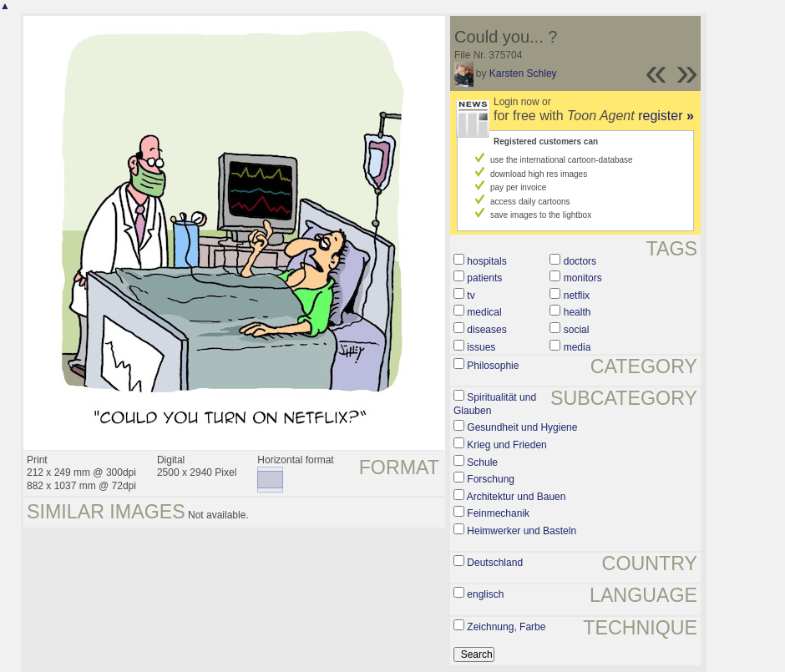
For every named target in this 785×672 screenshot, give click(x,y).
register (666, 116)
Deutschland (495, 563)
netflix (577, 296)
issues (481, 347)
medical (484, 312)
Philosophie (493, 366)
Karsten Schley (523, 73)
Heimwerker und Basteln (522, 531)
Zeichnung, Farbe (506, 627)
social (577, 330)
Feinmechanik (498, 513)
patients (484, 278)
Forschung (491, 479)
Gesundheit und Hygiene (522, 427)
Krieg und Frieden (506, 445)
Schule (482, 462)
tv (471, 296)
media (577, 347)
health (577, 312)
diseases (486, 330)
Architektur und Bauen (517, 497)
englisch (485, 594)
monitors (583, 278)
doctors (580, 261)
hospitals (486, 261)
